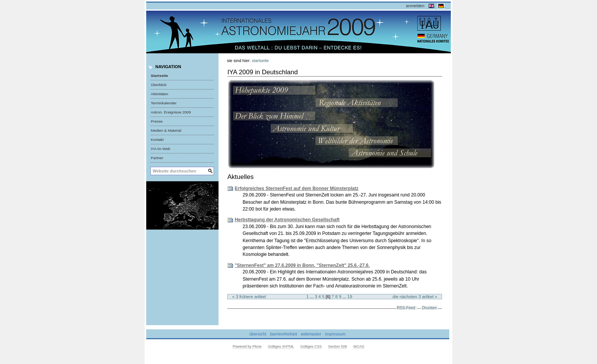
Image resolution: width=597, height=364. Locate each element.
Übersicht (258, 334)
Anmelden (415, 6)
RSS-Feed (406, 308)
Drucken (429, 308)
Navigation (168, 67)
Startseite (159, 76)
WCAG (359, 346)
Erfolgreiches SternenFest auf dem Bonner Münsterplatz (297, 188)
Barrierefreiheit (283, 334)
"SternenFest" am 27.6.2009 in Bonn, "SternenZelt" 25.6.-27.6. (302, 265)
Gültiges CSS (311, 346)
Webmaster (311, 334)
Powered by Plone (247, 346)
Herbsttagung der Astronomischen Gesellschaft (287, 220)
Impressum (335, 334)
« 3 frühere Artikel (249, 297)
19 (350, 297)
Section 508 (338, 346)
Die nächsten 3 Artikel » (415, 297)
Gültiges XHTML (281, 346)
